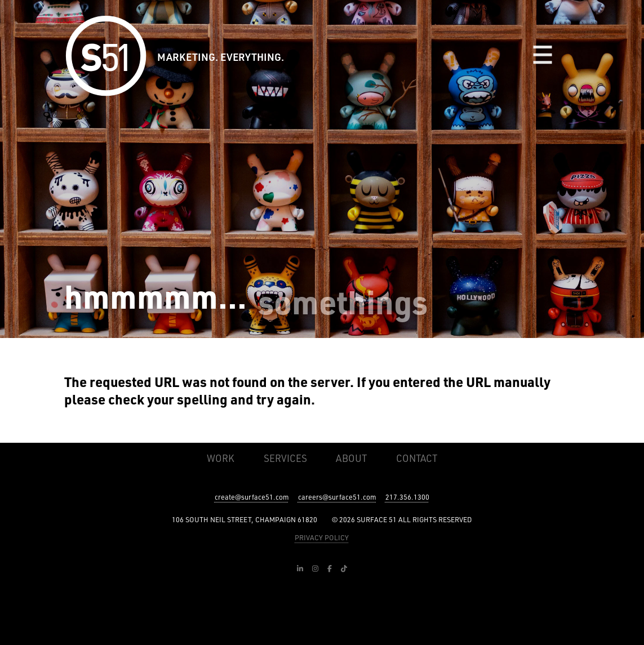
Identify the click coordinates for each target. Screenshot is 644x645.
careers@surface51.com (337, 497)
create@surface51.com (252, 497)
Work (221, 458)
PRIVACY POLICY (322, 537)
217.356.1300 (407, 497)
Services (285, 458)
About (351, 458)
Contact (417, 458)
